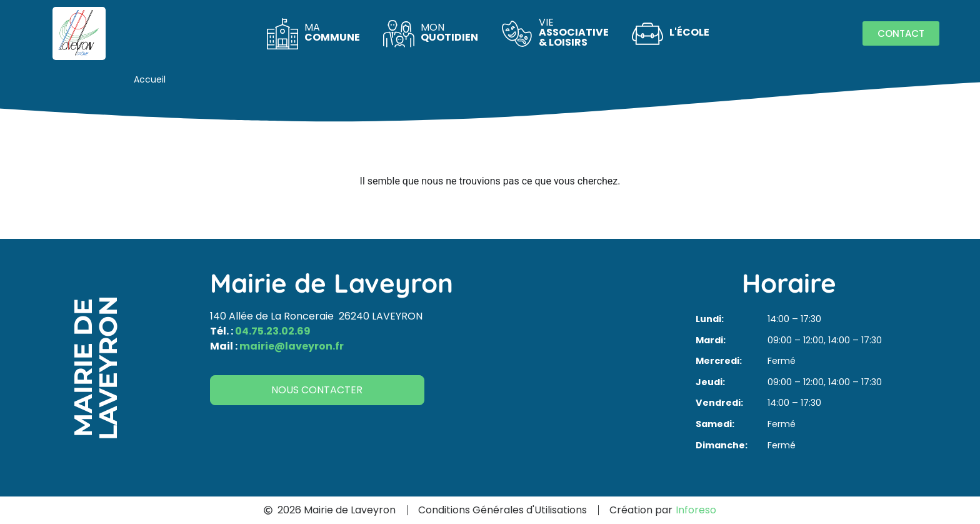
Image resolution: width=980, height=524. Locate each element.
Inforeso (696, 510)
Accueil (150, 79)
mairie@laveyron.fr (292, 346)
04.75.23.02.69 (273, 331)
